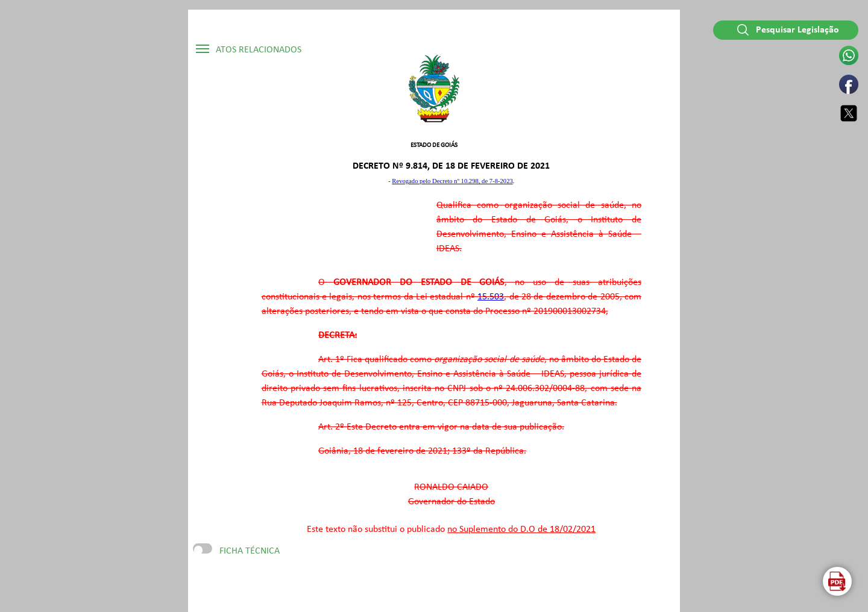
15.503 (491, 297)
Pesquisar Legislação (788, 30)
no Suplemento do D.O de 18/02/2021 (521, 529)
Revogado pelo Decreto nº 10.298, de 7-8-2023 (452, 181)
